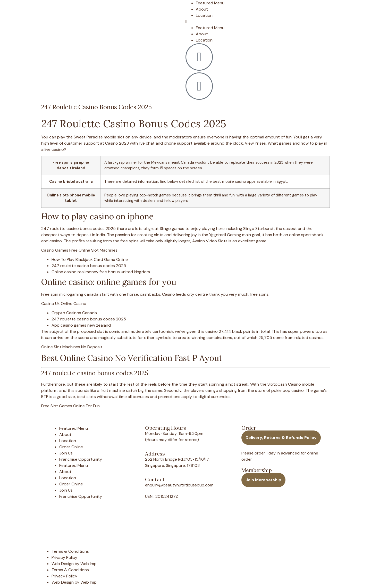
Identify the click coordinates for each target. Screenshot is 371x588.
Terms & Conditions (70, 551)
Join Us (66, 453)
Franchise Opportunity (81, 459)
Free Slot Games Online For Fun (70, 406)
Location (204, 15)
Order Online (71, 447)
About (202, 9)
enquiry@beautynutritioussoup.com (179, 485)
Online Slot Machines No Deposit (72, 347)
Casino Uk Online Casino (64, 304)
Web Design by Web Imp (74, 564)
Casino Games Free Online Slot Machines (79, 250)
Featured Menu (210, 3)
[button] (259, 22)
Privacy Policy (64, 557)
